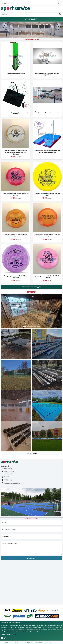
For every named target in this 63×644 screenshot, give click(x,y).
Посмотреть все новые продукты (32, 287)
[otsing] (30, 14)
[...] (25, 326)
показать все (32, 453)
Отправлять (32, 558)
